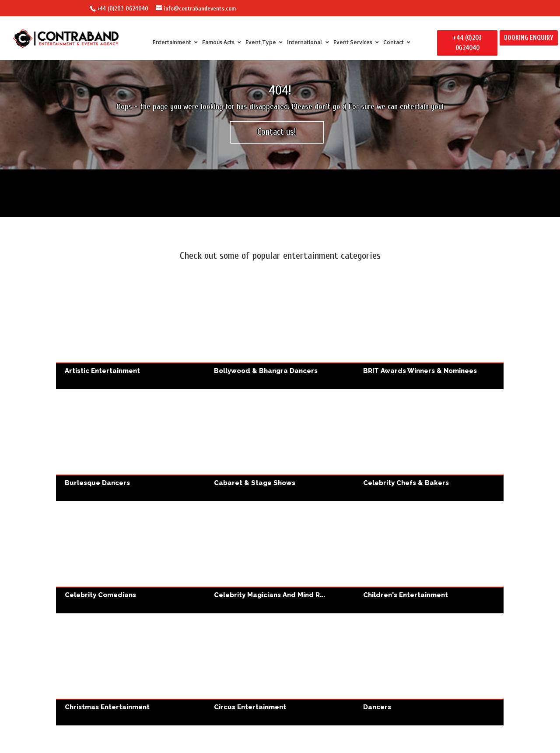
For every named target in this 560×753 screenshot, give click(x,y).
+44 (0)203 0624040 (122, 9)
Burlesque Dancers (131, 445)
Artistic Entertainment (131, 333)
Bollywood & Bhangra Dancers (280, 333)
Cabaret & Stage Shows (280, 445)
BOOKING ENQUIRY (529, 38)
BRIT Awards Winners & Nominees (429, 333)
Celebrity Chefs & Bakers (429, 445)
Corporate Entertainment (128, 568)
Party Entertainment (432, 568)
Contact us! (277, 132)
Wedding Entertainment (128, 684)
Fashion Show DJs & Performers (280, 568)
